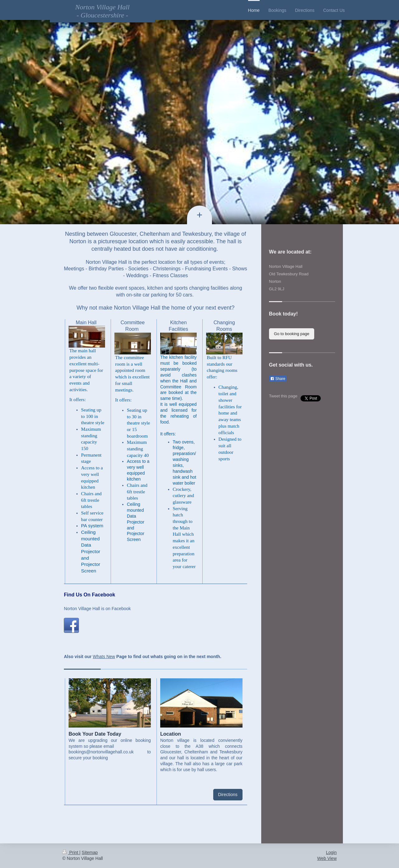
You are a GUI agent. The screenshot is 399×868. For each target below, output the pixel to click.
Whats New (104, 657)
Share (278, 379)
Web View (327, 858)
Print (71, 852)
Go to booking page (292, 334)
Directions (228, 794)
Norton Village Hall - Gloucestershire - (102, 11)
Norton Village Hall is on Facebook (97, 609)
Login (331, 852)
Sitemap (90, 852)
